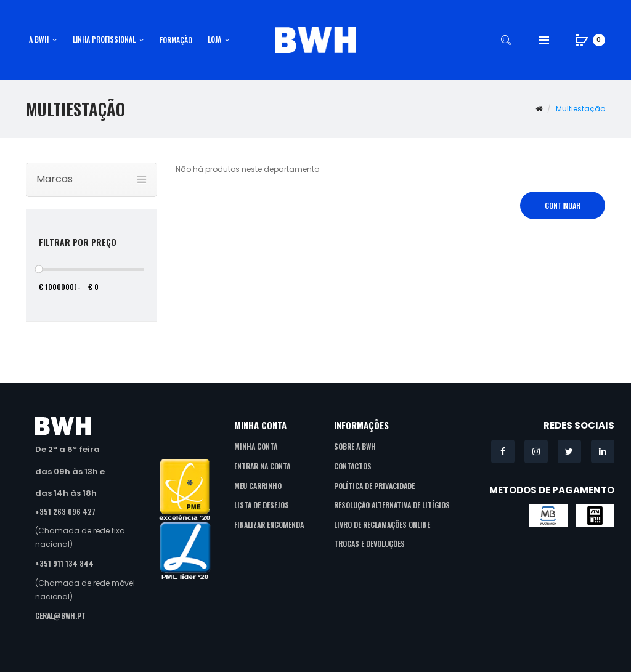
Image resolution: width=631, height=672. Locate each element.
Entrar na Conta (262, 466)
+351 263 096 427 (65, 512)
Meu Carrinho (258, 486)
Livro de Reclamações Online (382, 524)
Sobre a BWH (355, 446)
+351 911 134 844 (64, 563)
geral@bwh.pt (60, 616)
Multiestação (580, 109)
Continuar (563, 205)
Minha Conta (256, 446)
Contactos (353, 466)
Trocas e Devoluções (369, 544)
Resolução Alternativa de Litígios (392, 505)
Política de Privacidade (374, 486)
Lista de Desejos (262, 505)
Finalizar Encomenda (269, 524)
